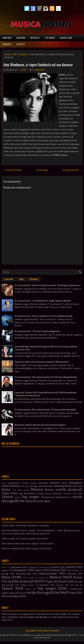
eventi (6, 486)
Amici (4, 483)
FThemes (13, 635)
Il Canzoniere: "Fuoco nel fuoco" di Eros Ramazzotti (44, 316)
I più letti (9, 279)
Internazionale (46, 486)
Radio (14, 493)
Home (8, 54)
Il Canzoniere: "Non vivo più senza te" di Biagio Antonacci (47, 285)
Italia (6, 490)
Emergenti (7, 44)
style (80, 493)
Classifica (43, 483)
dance (64, 483)
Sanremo (57, 493)
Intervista (77, 486)
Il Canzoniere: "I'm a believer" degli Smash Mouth (43, 301)
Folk (23, 486)
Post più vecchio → (72, 170)
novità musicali (69, 490)
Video (29, 501)
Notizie (49, 490)
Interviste (35, 38)
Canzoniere (14, 483)
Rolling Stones (44, 493)
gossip (34, 486)
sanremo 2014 (70, 493)
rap (21, 493)
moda (19, 490)
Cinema (33, 483)
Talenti (7, 497)
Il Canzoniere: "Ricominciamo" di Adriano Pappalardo (46, 377)
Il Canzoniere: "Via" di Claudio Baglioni (37, 331)
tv (70, 497)
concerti (54, 483)
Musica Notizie (51, 631)
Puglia (6, 493)
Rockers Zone (66, 38)
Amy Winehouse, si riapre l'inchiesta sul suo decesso (38, 65)
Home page (7, 38)
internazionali (63, 486)
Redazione (21, 38)
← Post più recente (12, 170)
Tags (21, 279)
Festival (15, 486)
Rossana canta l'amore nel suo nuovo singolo (40, 425)
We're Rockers (20, 54)
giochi (27, 486)
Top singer (50, 38)
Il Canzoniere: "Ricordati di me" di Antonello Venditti (45, 410)
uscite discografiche (43, 593)
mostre (26, 490)
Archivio (34, 279)
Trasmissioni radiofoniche (55, 497)
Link (14, 490)
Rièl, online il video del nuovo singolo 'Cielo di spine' (28, 544)
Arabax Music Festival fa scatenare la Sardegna (25, 525)
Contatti (21, 44)
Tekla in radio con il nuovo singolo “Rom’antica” (42, 362)
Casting (25, 483)
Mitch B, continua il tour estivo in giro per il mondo (27, 549)
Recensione (30, 493)
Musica (37, 490)
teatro (17, 497)
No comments (37, 70)
